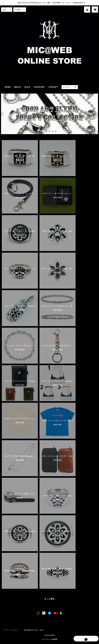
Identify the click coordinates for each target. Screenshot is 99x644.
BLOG (27, 87)
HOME (8, 87)
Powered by (50, 639)
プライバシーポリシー (11, 630)
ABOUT (18, 87)
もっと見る (49, 599)
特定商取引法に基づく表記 (34, 630)
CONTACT (53, 87)
